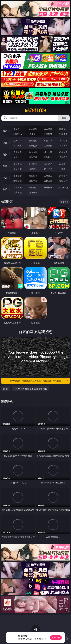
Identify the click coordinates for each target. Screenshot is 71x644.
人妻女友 (48, 176)
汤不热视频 (63, 187)
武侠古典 (63, 176)
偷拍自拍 (33, 152)
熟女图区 (48, 169)
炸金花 (33, 134)
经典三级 (33, 157)
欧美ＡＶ (48, 141)
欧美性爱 (63, 152)
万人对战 (48, 129)
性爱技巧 (63, 181)
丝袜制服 (33, 146)
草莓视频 (48, 187)
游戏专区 (63, 129)
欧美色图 (48, 164)
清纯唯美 (33, 169)
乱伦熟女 (48, 157)
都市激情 (18, 176)
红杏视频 (18, 192)
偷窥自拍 (18, 164)
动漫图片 (63, 164)
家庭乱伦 (33, 176)
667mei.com (35, 111)
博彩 (5, 131)
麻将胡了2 (18, 134)
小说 (5, 178)
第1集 (6, 389)
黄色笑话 (48, 181)
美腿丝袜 (18, 169)
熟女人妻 (18, 146)
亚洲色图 (33, 164)
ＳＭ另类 (63, 146)
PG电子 (18, 129)
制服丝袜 (18, 157)
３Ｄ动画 (63, 141)
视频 (5, 143)
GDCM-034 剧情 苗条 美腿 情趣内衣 (30, 389)
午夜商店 (33, 187)
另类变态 (63, 157)
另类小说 (33, 181)
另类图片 (63, 169)
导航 (5, 190)
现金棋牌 (48, 134)
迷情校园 (18, 181)
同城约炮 (18, 187)
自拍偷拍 (33, 141)
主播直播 (48, 146)
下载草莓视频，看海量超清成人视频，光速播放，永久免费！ (38, 381)
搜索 (64, 118)
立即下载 (56, 637)
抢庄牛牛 (63, 134)
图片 (5, 166)
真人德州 (33, 129)
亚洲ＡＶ (18, 141)
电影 (5, 154)
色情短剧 (33, 192)
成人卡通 (48, 152)
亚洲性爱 (18, 152)
